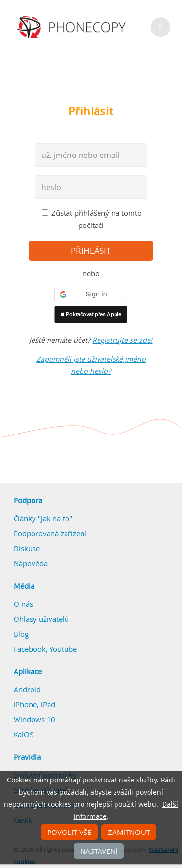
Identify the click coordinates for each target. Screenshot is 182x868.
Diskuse (27, 548)
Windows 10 (34, 719)
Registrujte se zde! (122, 340)
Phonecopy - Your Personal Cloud (73, 27)
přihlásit (91, 251)
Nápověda (31, 563)
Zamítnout (129, 832)
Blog (21, 634)
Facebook (30, 649)
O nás (23, 604)
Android (27, 689)
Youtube (63, 649)
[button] (91, 295)
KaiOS (24, 734)
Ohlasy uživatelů (41, 619)
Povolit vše (69, 832)
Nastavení (99, 851)
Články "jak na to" (43, 518)
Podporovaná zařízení (50, 533)
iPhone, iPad (34, 704)
